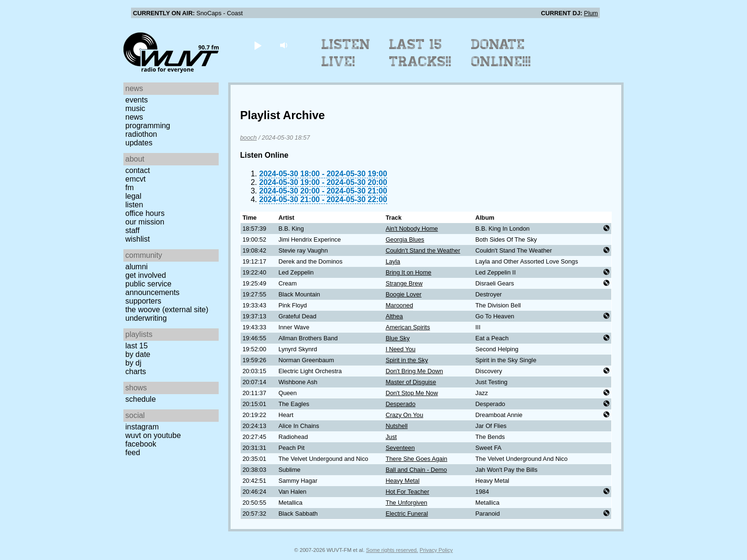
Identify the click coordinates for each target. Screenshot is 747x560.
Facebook (141, 444)
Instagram (142, 427)
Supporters (143, 301)
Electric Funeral (407, 514)
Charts (136, 372)
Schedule (141, 399)
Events (136, 100)
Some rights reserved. (392, 550)
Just (391, 437)
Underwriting (146, 318)
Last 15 (136, 346)
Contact (138, 170)
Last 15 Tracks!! (420, 53)
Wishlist (138, 239)
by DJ (133, 363)
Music (135, 108)
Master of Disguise (411, 382)
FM (130, 188)
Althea (394, 316)
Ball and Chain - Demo (416, 470)
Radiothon (141, 134)
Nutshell (396, 426)
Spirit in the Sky (407, 360)
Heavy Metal (402, 481)
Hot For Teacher (407, 492)
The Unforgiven (406, 503)
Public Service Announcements (152, 288)
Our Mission (145, 222)
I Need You (400, 349)
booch (248, 137)
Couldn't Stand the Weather (423, 250)
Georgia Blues (405, 239)
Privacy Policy (436, 550)
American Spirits (408, 327)
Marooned (399, 305)
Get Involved (146, 275)
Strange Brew (404, 283)
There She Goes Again (416, 459)
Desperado (400, 404)
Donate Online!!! (501, 53)
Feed (133, 453)
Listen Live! (346, 53)
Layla (393, 261)
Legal (133, 196)
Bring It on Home (408, 272)
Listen (134, 205)
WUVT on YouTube (153, 435)
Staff (132, 230)
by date (138, 354)
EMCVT (136, 179)
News (134, 117)
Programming (148, 126)
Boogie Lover (403, 294)
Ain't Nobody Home (412, 229)
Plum (591, 13)
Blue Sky (398, 338)
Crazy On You (404, 415)
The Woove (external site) (167, 310)
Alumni (136, 267)
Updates (139, 143)
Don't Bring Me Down (414, 371)
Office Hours (145, 213)
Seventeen (400, 448)
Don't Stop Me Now (412, 393)
